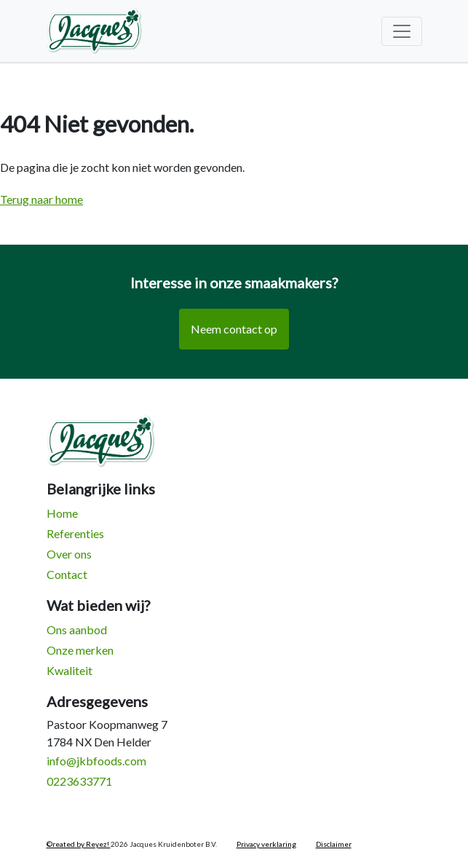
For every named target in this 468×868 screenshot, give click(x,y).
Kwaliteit (70, 670)
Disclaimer (334, 844)
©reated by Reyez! (79, 844)
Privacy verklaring (266, 844)
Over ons (69, 554)
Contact (67, 574)
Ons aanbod (77, 630)
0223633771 (79, 781)
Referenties (75, 533)
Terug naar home (41, 199)
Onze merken (80, 650)
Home (62, 513)
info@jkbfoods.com (96, 761)
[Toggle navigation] (402, 31)
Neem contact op (234, 329)
